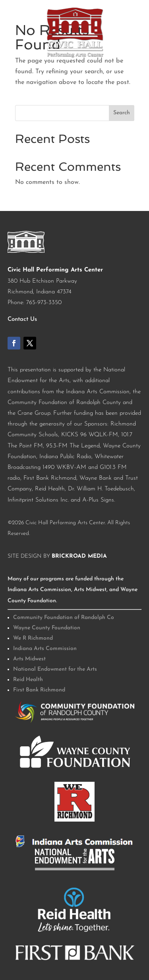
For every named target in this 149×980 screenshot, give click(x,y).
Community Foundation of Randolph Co (64, 618)
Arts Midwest (29, 659)
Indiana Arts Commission (45, 649)
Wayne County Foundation (47, 628)
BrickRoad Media (79, 556)
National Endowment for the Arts (55, 669)
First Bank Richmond (39, 690)
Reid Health (28, 680)
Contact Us (22, 319)
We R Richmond (33, 638)
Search (122, 113)
